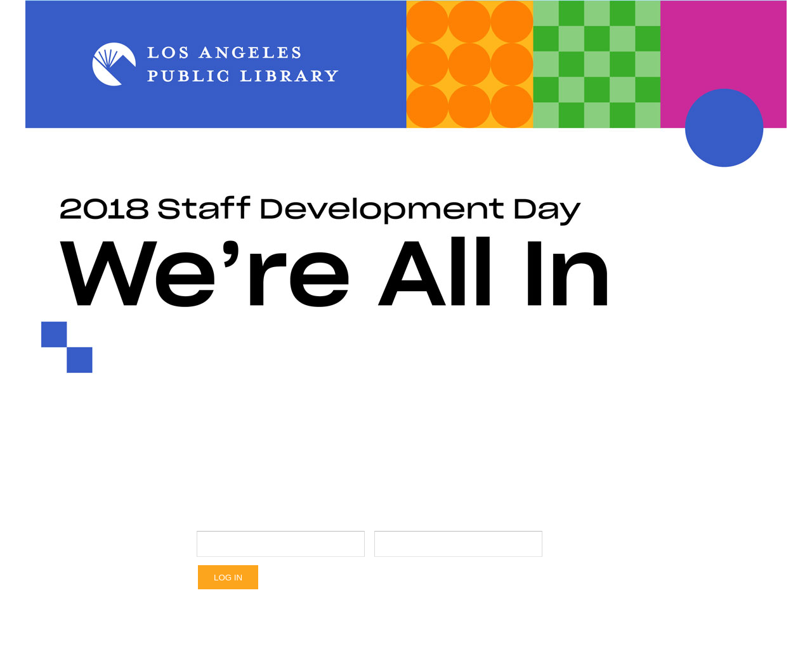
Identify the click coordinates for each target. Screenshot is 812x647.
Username (281, 520)
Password (459, 520)
